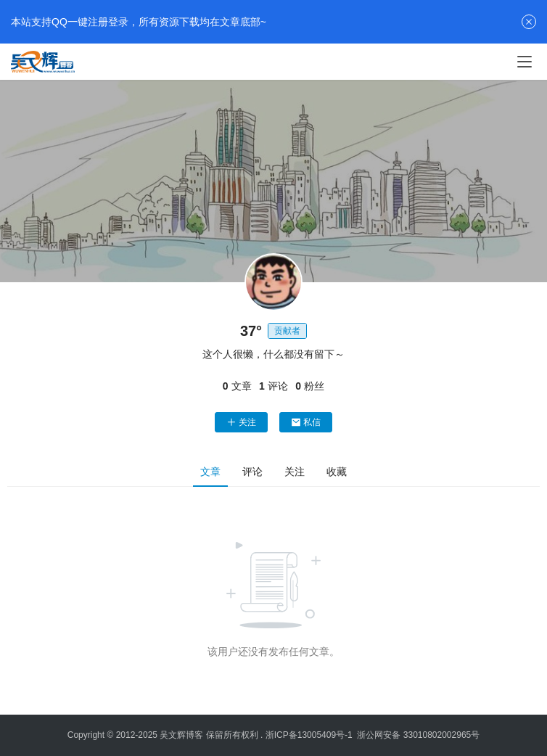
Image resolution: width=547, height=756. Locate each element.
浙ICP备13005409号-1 (309, 735)
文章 (210, 472)
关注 (241, 422)
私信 (306, 422)
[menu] (525, 62)
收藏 (337, 472)
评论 (252, 472)
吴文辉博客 (181, 735)
